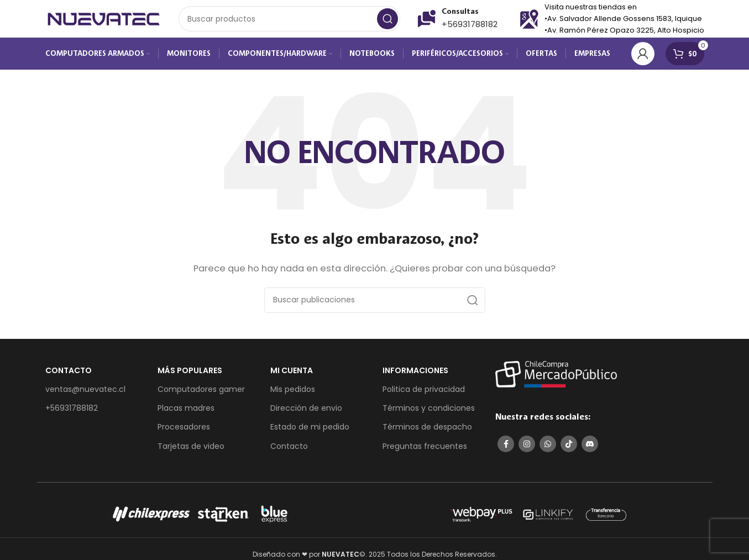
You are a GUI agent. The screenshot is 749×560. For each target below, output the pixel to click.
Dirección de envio (306, 413)
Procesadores (184, 432)
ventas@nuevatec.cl (85, 394)
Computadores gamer (201, 394)
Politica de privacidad (424, 394)
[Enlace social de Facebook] (506, 449)
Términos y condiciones (429, 413)
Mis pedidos (293, 394)
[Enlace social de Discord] (590, 449)
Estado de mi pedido (310, 432)
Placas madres (186, 413)
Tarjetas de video (191, 451)
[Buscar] (289, 22)
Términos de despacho (427, 432)
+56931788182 (470, 27)
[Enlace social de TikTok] (569, 449)
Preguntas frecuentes (425, 451)
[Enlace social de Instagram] (527, 449)
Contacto (289, 451)
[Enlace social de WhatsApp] (548, 449)
